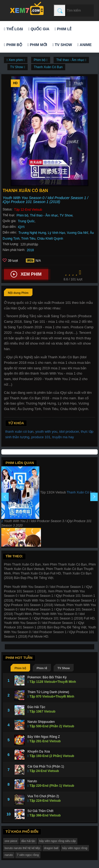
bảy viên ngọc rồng (75, 848)
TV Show (62, 45)
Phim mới (37, 45)
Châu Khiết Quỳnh (50, 239)
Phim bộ (13, 45)
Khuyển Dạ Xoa (39, 751)
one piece (11, 841)
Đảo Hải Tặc (36, 707)
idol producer (69, 432)
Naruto (32, 781)
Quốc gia (39, 29)
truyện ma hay (63, 437)
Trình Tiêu (28, 239)
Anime (84, 45)
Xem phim (26, 274)
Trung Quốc (26, 221)
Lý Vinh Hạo (56, 233)
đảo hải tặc (28, 841)
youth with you (46, 432)
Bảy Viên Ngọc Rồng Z (44, 737)
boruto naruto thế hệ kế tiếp (22, 848)
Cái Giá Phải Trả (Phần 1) (46, 766)
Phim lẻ (63, 29)
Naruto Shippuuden (41, 722)
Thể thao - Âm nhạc (44, 215)
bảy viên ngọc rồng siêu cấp (58, 841)
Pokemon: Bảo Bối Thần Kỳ (47, 677)
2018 (30, 250)
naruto (9, 855)
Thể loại (13, 29)
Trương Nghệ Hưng (32, 233)
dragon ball (51, 848)
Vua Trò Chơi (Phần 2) (43, 796)
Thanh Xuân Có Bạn (48, 67)
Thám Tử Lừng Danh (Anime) (48, 692)
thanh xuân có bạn (19, 432)
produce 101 (41, 437)
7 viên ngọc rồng (28, 855)
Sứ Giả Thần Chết (40, 811)
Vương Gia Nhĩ (77, 233)
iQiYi (21, 227)
